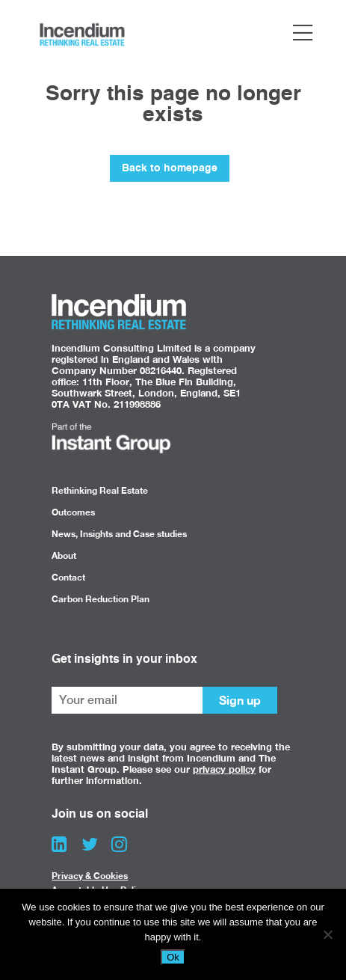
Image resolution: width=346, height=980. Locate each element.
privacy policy (224, 769)
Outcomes (73, 512)
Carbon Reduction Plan (101, 599)
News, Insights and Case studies (119, 534)
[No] (327, 934)
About (64, 555)
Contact (68, 577)
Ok (173, 957)
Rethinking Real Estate (100, 490)
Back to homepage (170, 168)
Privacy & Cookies (90, 876)
